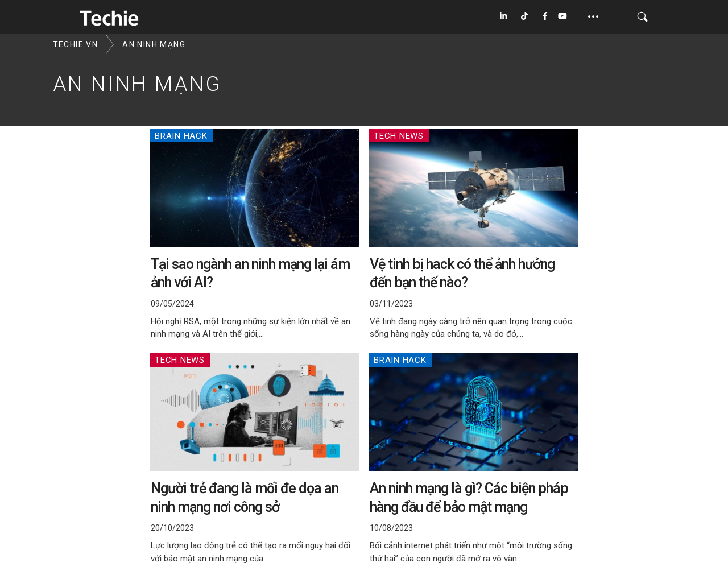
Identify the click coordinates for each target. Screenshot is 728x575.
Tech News (399, 136)
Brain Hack (181, 136)
